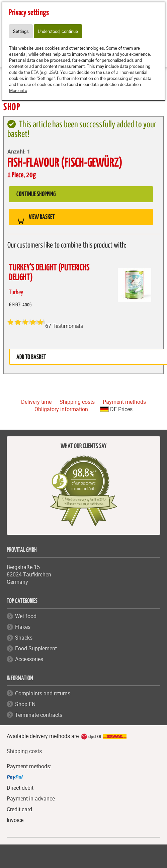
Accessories (29, 659)
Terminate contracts (39, 715)
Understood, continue (58, 31)
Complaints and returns (43, 693)
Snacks (24, 638)
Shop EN (25, 704)
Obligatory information (61, 409)
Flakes (23, 627)
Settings (21, 31)
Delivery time (36, 402)
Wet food (26, 616)
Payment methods (124, 402)
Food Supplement (36, 648)
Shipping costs (77, 402)
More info (18, 90)
